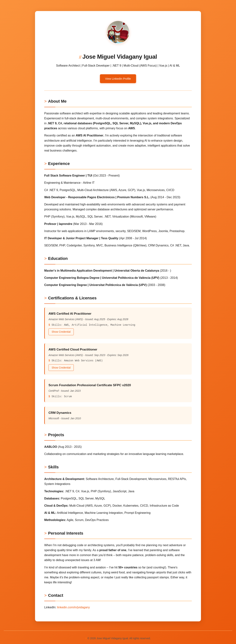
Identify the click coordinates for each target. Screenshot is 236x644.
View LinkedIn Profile (118, 79)
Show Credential (61, 332)
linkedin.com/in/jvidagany (73, 607)
